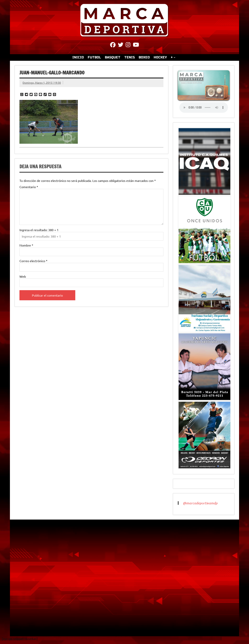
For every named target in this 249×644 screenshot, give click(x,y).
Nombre (26, 245)
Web (23, 276)
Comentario (29, 187)
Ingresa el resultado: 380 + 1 (39, 230)
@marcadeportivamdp (200, 503)
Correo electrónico (33, 261)
